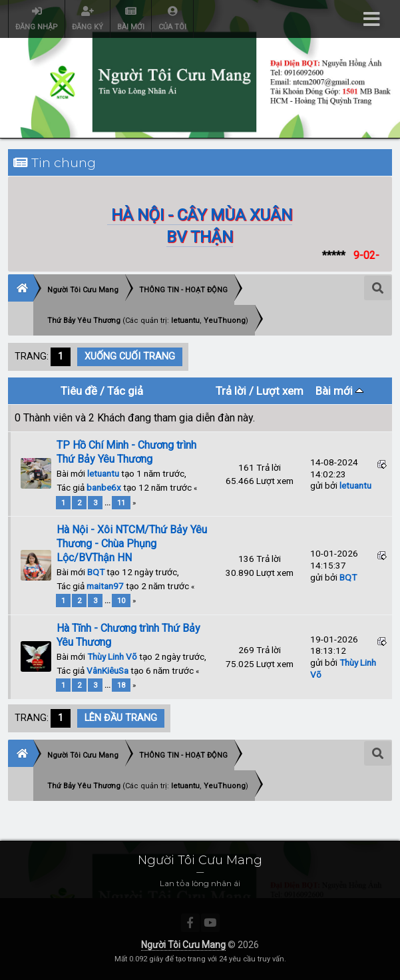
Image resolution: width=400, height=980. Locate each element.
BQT (96, 572)
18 (121, 685)
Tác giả (125, 391)
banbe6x (104, 487)
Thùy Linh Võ (112, 656)
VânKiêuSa (107, 670)
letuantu (103, 473)
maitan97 (105, 586)
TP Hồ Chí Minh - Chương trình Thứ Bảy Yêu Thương (126, 452)
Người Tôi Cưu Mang (183, 945)
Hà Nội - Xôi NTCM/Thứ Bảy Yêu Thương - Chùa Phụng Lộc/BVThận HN (132, 544)
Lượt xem (280, 391)
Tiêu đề (79, 391)
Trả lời (231, 391)
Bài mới (339, 391)
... (108, 503)
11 (121, 503)
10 (121, 601)
